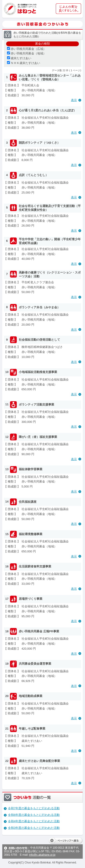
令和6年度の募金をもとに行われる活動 (34, 815)
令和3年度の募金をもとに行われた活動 (34, 828)
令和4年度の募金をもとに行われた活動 (34, 821)
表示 (74, 100)
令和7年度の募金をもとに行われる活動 (34, 808)
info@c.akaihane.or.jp (42, 855)
